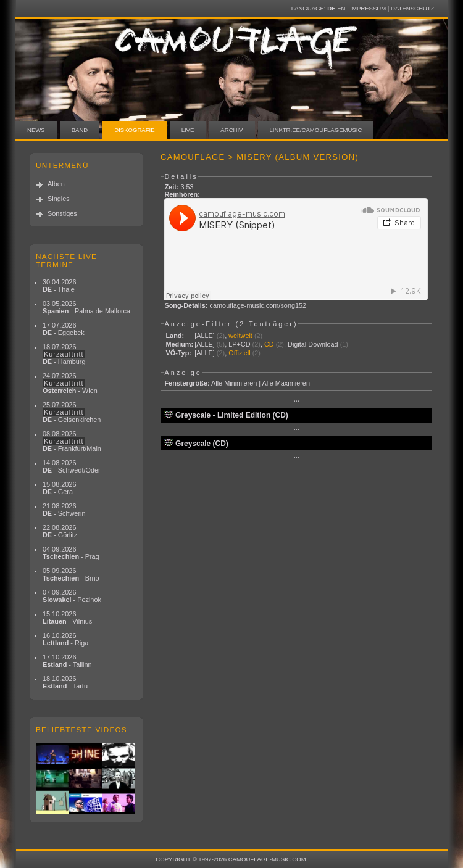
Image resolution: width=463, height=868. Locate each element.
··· (296, 401)
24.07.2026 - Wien (70, 383)
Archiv (231, 130)
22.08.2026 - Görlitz (60, 531)
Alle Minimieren (234, 383)
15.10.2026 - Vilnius (67, 618)
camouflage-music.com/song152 (258, 305)
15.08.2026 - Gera (59, 488)
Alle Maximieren (286, 383)
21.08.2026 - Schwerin (64, 510)
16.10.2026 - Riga (65, 639)
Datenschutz (412, 8)
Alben (56, 184)
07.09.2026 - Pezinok (72, 596)
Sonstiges (62, 213)
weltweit (240, 336)
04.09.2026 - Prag (71, 553)
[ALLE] (205, 336)
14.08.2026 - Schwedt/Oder (72, 466)
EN (341, 8)
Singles (59, 199)
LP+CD (239, 344)
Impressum (368, 8)
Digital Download (313, 344)
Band (80, 130)
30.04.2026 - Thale (59, 286)
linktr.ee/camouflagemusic (316, 130)
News (36, 130)
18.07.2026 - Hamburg (64, 354)
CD (269, 344)
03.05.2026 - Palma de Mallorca (86, 307)
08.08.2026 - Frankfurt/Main (72, 441)
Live (188, 130)
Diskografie (134, 130)
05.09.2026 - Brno (71, 574)
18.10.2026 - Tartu (65, 682)
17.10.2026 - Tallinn (67, 661)
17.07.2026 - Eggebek (64, 329)
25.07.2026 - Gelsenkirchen (72, 412)
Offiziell (239, 353)
